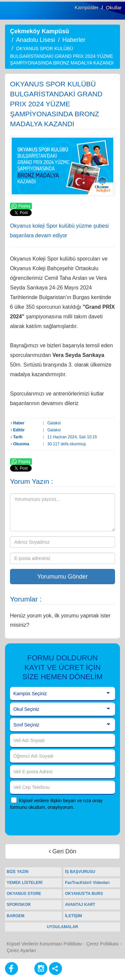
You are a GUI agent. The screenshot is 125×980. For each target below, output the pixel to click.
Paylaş (21, 206)
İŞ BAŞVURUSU (80, 872)
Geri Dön (62, 851)
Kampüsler (87, 7)
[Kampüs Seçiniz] (62, 694)
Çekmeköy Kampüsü (39, 31)
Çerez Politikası (102, 944)
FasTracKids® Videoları (87, 883)
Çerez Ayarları (21, 950)
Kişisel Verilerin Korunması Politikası (44, 944)
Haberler (74, 40)
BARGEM (15, 916)
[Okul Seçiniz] (62, 709)
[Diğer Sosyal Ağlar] (55, 969)
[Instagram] (41, 969)
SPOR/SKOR (19, 905)
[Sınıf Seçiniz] (62, 725)
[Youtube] (26, 969)
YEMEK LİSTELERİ (24, 883)
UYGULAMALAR (63, 927)
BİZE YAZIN (17, 872)
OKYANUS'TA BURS (84, 894)
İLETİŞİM (73, 916)
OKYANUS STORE (24, 894)
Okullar (114, 7)
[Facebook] (11, 969)
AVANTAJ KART (80, 905)
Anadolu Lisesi (35, 40)
